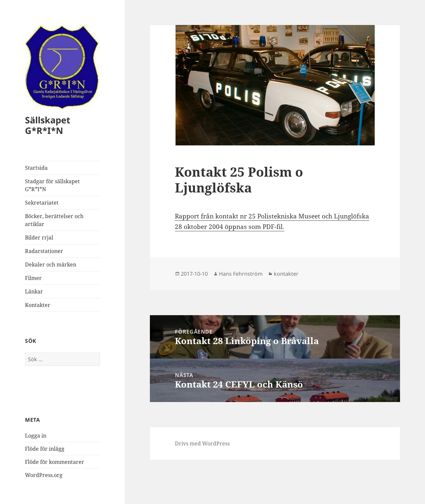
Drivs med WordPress (202, 443)
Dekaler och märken (51, 265)
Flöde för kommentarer (55, 462)
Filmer (33, 278)
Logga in (36, 436)
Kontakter (38, 305)
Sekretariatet (42, 203)
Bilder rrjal (39, 238)
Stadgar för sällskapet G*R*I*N (52, 185)
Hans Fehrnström (241, 274)
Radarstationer (44, 251)
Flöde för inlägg (45, 449)
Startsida (36, 168)
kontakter (286, 274)
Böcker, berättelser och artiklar (54, 220)
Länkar (34, 291)
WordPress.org (44, 475)
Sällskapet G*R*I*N (48, 125)
